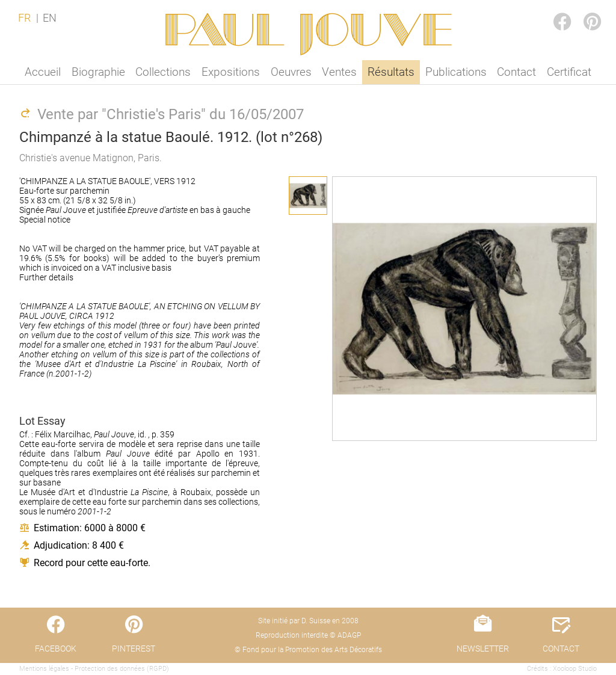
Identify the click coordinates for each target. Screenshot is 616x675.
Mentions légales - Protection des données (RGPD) (94, 669)
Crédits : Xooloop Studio (562, 669)
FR (24, 18)
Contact (516, 72)
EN (50, 18)
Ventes (339, 72)
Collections (163, 72)
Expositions (231, 72)
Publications (456, 72)
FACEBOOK (552, 10)
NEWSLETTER (483, 649)
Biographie (98, 72)
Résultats (391, 72)
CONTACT (561, 649)
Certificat (569, 72)
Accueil (43, 72)
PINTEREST (582, 10)
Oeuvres (291, 72)
